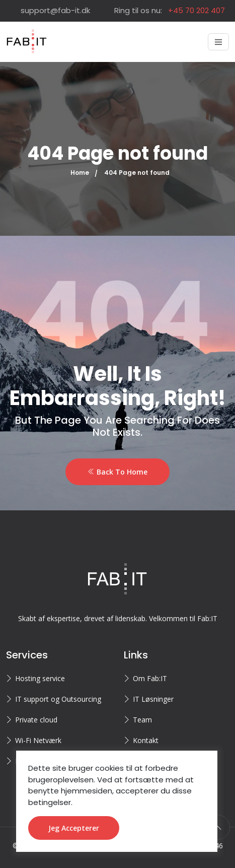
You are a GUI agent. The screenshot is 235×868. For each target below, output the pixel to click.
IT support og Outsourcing (58, 699)
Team (142, 720)
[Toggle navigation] (218, 42)
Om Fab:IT (150, 678)
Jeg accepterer (74, 828)
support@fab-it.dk (55, 10)
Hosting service (40, 678)
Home (80, 173)
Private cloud (36, 720)
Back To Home (117, 472)
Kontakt (146, 740)
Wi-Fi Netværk (38, 740)
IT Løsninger (153, 699)
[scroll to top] (217, 827)
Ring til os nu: (170, 10)
